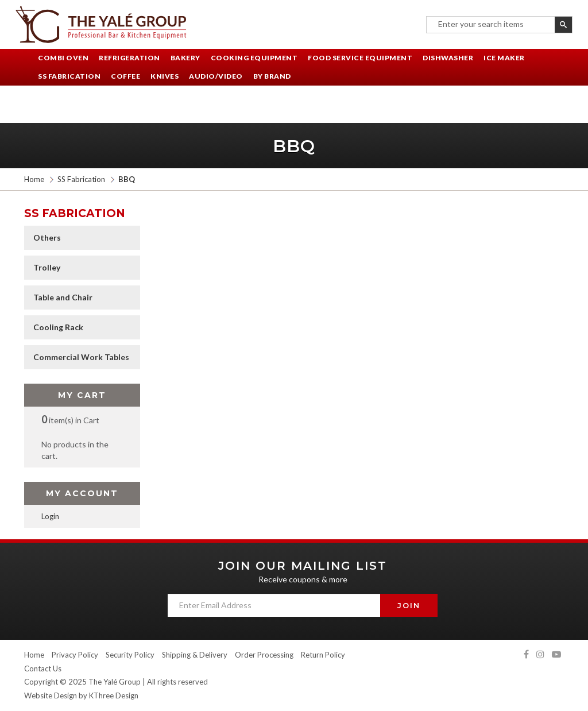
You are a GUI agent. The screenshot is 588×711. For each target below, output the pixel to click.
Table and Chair (63, 297)
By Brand (272, 76)
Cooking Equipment (254, 58)
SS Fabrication (69, 76)
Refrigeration (129, 58)
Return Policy (323, 655)
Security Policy (130, 655)
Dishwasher (448, 58)
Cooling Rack (58, 327)
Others (47, 237)
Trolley (47, 267)
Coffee (125, 76)
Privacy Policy (75, 655)
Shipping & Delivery (195, 655)
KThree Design (114, 695)
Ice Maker (504, 58)
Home (34, 179)
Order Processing (264, 655)
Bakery (185, 58)
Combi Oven (63, 58)
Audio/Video (216, 76)
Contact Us (43, 669)
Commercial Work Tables (81, 357)
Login (50, 516)
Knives (165, 76)
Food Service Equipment (360, 58)
